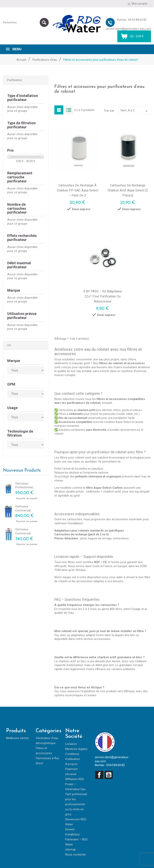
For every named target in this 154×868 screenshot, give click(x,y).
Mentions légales (76, 749)
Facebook (99, 775)
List (69, 110)
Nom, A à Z (135, 111)
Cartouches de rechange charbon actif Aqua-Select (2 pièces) (128, 190)
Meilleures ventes (17, 738)
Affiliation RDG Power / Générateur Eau (75, 784)
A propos (71, 764)
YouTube (109, 775)
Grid (59, 110)
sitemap (70, 849)
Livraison (71, 744)
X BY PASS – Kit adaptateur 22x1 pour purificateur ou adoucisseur (103, 296)
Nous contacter (75, 855)
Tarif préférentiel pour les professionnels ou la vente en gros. (76, 804)
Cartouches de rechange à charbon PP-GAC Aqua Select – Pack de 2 (78, 190)
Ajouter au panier (21, 498)
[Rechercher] (26, 22)
